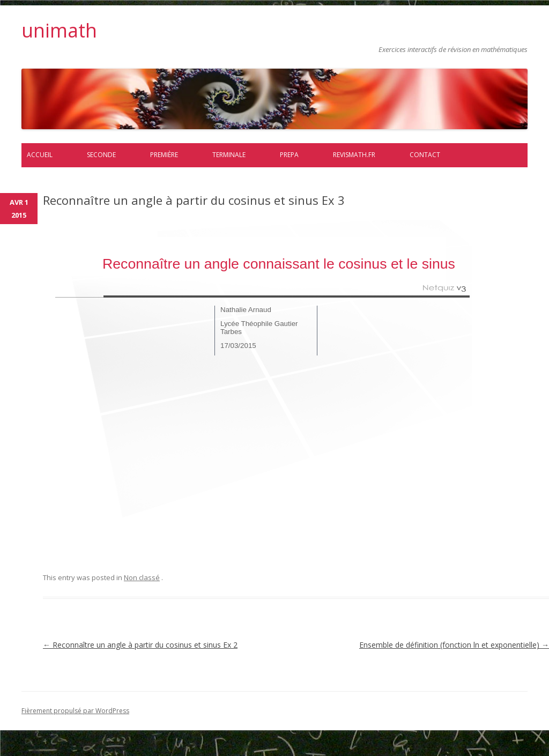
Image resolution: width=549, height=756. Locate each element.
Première (164, 155)
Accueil (40, 155)
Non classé (142, 577)
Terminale (229, 155)
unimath (59, 31)
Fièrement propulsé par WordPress (75, 711)
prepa (289, 155)
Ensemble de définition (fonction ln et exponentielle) (454, 645)
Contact (425, 155)
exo (257, 381)
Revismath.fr (354, 155)
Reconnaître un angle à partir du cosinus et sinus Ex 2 (140, 645)
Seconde (101, 155)
